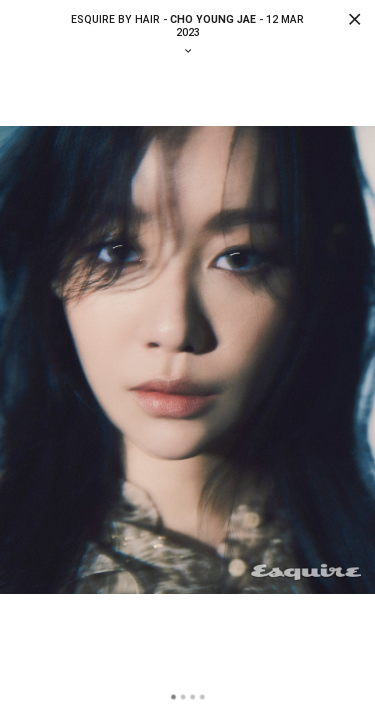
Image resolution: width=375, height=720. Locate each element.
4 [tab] (202, 697)
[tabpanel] (187, 360)
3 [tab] (192, 697)
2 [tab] (182, 697)
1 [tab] (173, 697)
